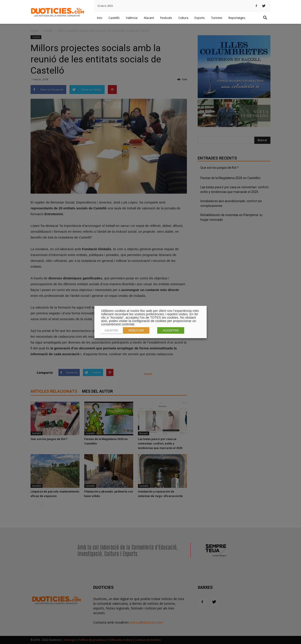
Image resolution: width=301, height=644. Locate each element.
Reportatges (237, 18)
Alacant (149, 18)
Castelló (114, 18)
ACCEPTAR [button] (171, 330)
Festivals (166, 18)
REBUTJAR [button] (136, 330)
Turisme (217, 18)
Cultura (183, 18)
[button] (265, 18)
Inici (100, 18)
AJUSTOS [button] (111, 330)
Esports (200, 18)
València (132, 18)
